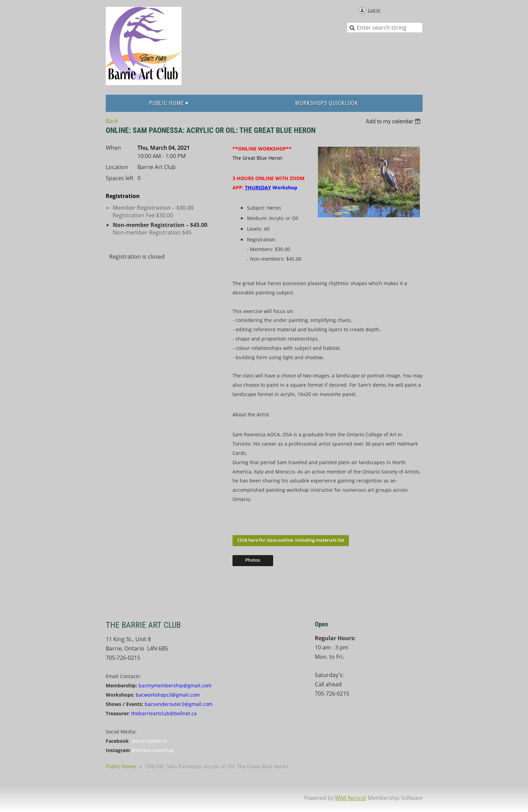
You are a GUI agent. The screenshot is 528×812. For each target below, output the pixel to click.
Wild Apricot (351, 798)
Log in (374, 10)
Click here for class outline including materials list (291, 540)
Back (112, 121)
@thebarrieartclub (153, 750)
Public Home (121, 766)
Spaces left (120, 178)
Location (117, 167)
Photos (253, 560)
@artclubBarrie (149, 741)
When (113, 148)
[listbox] (394, 121)
